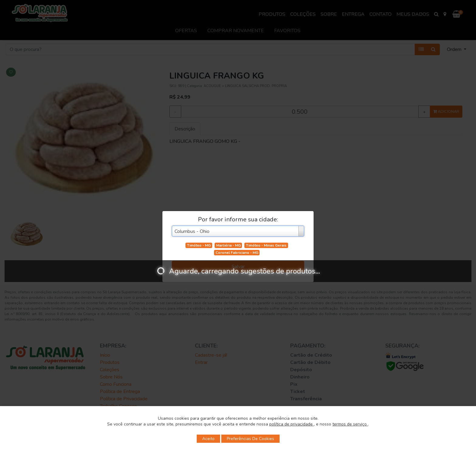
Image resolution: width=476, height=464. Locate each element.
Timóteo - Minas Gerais (266, 245)
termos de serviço (350, 424)
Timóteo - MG (199, 245)
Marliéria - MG (228, 245)
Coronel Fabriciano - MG (237, 253)
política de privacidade (292, 424)
